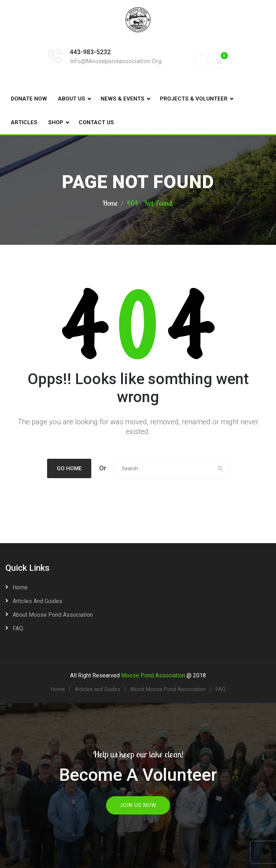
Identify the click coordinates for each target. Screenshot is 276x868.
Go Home (69, 468)
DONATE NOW (29, 99)
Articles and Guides (37, 601)
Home (110, 203)
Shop (56, 122)
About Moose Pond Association (53, 615)
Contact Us (96, 122)
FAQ (18, 628)
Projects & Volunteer (194, 99)
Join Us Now (138, 805)
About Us (72, 99)
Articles (24, 122)
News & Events (123, 99)
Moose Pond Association (153, 675)
